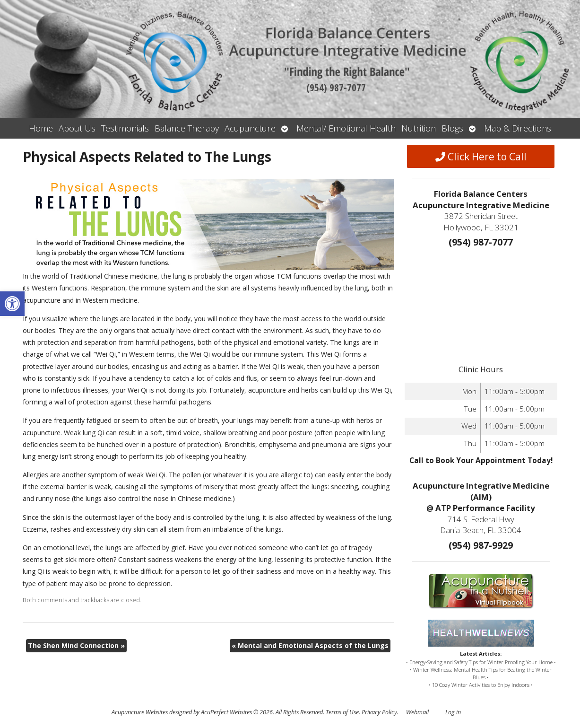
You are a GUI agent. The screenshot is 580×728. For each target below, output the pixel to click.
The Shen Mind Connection (76, 645)
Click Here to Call (481, 157)
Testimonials (125, 128)
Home (41, 128)
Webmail (417, 712)
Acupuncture (250, 128)
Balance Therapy (187, 128)
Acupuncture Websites (140, 712)
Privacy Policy (379, 712)
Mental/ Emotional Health (346, 128)
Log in (453, 712)
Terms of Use (342, 712)
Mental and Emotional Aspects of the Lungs (310, 645)
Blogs (452, 128)
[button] (12, 304)
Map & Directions (518, 128)
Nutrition (419, 128)
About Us (77, 128)
